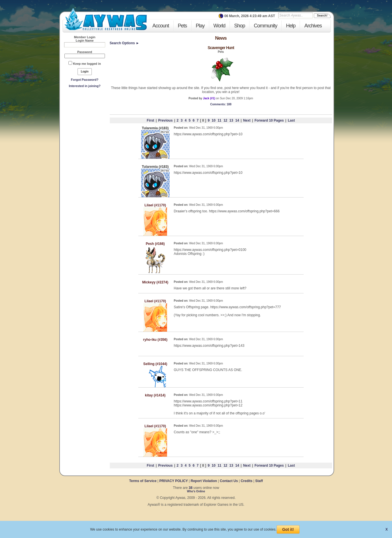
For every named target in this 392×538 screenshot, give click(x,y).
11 (219, 120)
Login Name (85, 41)
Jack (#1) (209, 98)
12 (225, 120)
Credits (246, 481)
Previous (165, 120)
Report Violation (204, 481)
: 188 (221, 104)
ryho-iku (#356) (155, 340)
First (151, 120)
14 (237, 120)
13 (231, 120)
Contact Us (229, 481)
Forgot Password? (85, 80)
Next (247, 120)
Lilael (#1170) (155, 205)
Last (291, 120)
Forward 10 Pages (269, 120)
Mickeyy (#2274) (155, 282)
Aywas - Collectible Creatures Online (105, 19)
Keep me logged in (87, 64)
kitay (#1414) (155, 395)
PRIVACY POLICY (174, 481)
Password (85, 52)
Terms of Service (143, 481)
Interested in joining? (85, 86)
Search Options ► (125, 43)
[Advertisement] (85, 132)
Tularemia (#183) (155, 128)
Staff (259, 481)
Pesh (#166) (155, 244)
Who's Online (196, 491)
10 (213, 120)
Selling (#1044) (155, 364)
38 (191, 488)
